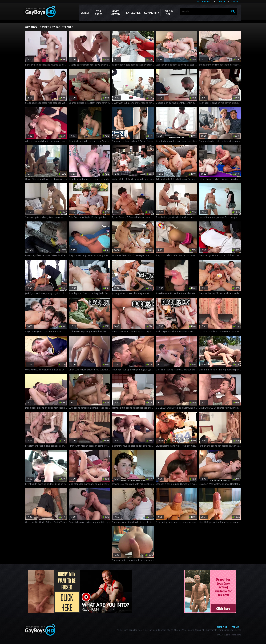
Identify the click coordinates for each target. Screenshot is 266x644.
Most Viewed (115, 13)
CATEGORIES (133, 13)
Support (222, 627)
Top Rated (99, 13)
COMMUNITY (152, 13)
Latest (85, 13)
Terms (235, 627)
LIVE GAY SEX (168, 13)
